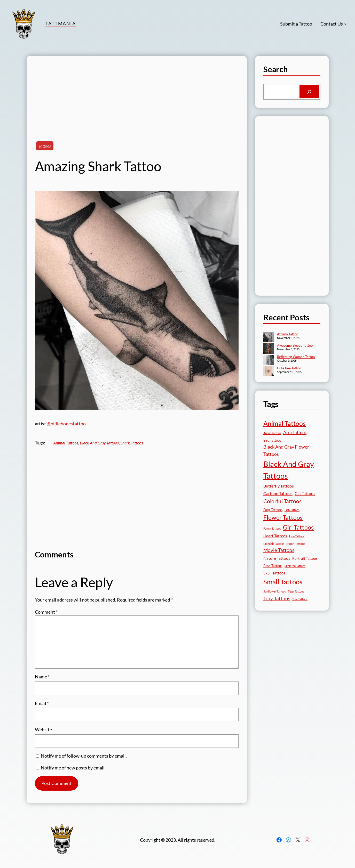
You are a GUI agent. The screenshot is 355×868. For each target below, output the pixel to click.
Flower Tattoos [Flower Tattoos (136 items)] (283, 517)
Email (42, 703)
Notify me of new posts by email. (73, 768)
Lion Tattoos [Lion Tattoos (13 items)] (297, 536)
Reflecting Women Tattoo (296, 357)
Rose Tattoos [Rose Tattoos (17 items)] (273, 566)
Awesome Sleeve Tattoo (295, 345)
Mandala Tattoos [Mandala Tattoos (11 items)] (274, 544)
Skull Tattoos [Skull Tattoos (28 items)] (274, 573)
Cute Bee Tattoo (289, 368)
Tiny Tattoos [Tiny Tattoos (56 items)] (277, 598)
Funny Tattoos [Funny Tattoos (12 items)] (272, 528)
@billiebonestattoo (66, 424)
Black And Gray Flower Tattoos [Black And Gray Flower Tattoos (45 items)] (286, 451)
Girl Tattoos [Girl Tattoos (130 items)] (298, 527)
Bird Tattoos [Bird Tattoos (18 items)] (272, 440)
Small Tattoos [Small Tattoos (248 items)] (283, 582)
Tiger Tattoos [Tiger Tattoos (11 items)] (296, 591)
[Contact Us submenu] (345, 24)
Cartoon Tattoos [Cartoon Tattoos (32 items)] (278, 493)
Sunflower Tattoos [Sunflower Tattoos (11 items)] (275, 591)
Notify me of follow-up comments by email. (84, 756)
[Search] (309, 92)
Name (42, 677)
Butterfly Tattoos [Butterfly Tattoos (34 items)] (279, 486)
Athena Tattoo (288, 334)
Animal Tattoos (66, 443)
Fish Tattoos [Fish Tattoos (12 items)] (292, 510)
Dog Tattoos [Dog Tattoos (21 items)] (273, 510)
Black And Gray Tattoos (99, 443)
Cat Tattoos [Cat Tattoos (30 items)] (305, 493)
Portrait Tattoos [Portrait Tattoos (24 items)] (305, 558)
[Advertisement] (137, 92)
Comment (46, 612)
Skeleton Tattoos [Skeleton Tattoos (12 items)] (295, 566)
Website (43, 729)
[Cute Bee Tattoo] (269, 372)
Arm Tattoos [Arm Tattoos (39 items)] (295, 432)
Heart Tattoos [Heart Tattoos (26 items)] (275, 536)
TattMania (61, 23)
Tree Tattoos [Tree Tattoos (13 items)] (300, 599)
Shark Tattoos (132, 443)
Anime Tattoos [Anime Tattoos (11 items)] (272, 433)
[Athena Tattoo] (269, 338)
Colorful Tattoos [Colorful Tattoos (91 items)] (282, 501)
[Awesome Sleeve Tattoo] (269, 349)
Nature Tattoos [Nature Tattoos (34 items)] (277, 558)
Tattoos (45, 146)
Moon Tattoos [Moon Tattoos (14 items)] (296, 544)
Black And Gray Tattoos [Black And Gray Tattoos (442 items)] (289, 470)
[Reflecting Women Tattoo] (269, 360)
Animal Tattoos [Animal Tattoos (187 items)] (285, 423)
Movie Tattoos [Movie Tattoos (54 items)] (279, 550)
